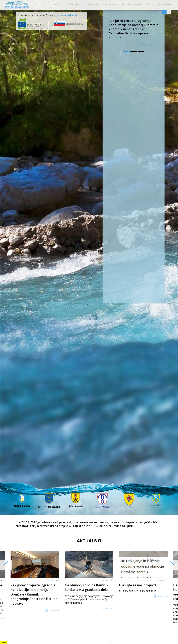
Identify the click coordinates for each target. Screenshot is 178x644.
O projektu (76, 4)
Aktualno (110, 4)
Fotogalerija (131, 4)
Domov (58, 4)
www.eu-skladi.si (67, 15)
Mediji (150, 4)
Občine (93, 4)
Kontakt (165, 4)
